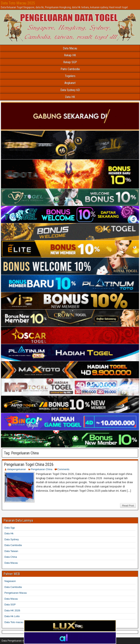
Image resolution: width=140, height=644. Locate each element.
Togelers (70, 76)
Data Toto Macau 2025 (18, 3)
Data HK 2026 (12, 610)
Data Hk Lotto (12, 616)
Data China (11, 557)
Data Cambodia (13, 545)
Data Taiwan (11, 551)
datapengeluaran (17, 469)
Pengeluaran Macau (16, 593)
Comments (63, 469)
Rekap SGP (70, 62)
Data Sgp (10, 528)
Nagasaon (10, 581)
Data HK (70, 97)
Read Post (128, 506)
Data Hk (9, 533)
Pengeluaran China (42, 469)
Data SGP (10, 605)
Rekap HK (70, 55)
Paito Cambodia (70, 69)
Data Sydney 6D (70, 90)
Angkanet (70, 83)
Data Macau (70, 48)
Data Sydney (12, 539)
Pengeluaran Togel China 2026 (29, 464)
